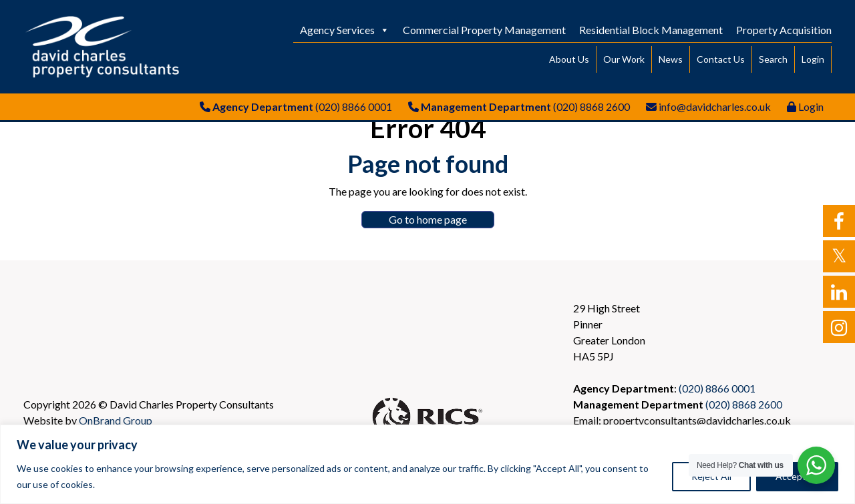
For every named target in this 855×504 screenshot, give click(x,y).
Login (813, 59)
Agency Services (345, 30)
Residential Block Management (651, 30)
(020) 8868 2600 (591, 106)
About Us (569, 59)
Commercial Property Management (484, 30)
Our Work (624, 59)
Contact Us (721, 59)
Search (773, 59)
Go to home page (428, 219)
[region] (427, 464)
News (671, 59)
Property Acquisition (784, 30)
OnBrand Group (116, 420)
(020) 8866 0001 (354, 106)
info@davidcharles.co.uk (715, 106)
